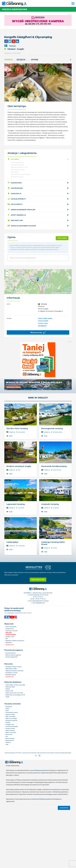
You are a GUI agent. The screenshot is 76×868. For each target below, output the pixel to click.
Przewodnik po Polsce (12, 713)
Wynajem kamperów (11, 720)
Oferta (9, 60)
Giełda (7, 697)
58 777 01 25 (39, 597)
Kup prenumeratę (11, 653)
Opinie (35, 60)
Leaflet (54, 293)
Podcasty (8, 742)
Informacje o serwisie (12, 631)
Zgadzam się (64, 807)
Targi (7, 744)
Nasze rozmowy (10, 738)
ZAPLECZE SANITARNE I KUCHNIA (22, 226)
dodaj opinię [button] (62, 238)
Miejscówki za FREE (11, 669)
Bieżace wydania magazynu (13, 655)
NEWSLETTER (34, 567)
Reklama (9, 633)
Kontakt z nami (10, 637)
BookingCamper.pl (11, 675)
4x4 (7, 736)
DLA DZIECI (13, 159)
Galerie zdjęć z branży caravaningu (15, 685)
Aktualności (9, 707)
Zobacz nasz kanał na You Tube (14, 693)
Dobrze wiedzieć (10, 730)
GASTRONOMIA (15, 188)
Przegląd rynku (10, 724)
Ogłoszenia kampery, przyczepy (14, 671)
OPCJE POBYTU (15, 204)
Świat (7, 711)
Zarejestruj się (10, 629)
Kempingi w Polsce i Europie (13, 667)
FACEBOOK (42, 326)
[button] (38, 159)
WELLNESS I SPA (15, 220)
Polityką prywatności (46, 799)
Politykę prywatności (41, 770)
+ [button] (7, 272)
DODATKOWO (15, 183)
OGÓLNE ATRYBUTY (17, 199)
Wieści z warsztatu (11, 732)
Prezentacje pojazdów (12, 726)
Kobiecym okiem (10, 714)
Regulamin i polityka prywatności (15, 641)
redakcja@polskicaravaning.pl (40, 601)
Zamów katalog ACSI (12, 657)
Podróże (8, 722)
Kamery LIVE (9, 691)
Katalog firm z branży (12, 673)
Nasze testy (9, 734)
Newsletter (9, 643)
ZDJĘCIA (22, 60)
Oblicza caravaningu (11, 718)
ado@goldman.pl (40, 603)
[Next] (71, 60)
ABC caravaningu (10, 716)
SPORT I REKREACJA (17, 215)
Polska (7, 709)
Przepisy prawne (10, 728)
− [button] (7, 275)
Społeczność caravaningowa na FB (15, 695)
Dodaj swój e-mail (38, 580)
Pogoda (8, 689)
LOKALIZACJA (14, 193)
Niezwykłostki (10, 740)
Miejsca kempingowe (15, 9)
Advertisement (11, 635)
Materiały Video (10, 687)
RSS (7, 639)
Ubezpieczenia (10, 645)
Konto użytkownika (11, 627)
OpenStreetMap (61, 293)
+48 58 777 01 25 (40, 599)
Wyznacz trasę (38, 333)
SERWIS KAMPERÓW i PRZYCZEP (21, 210)
